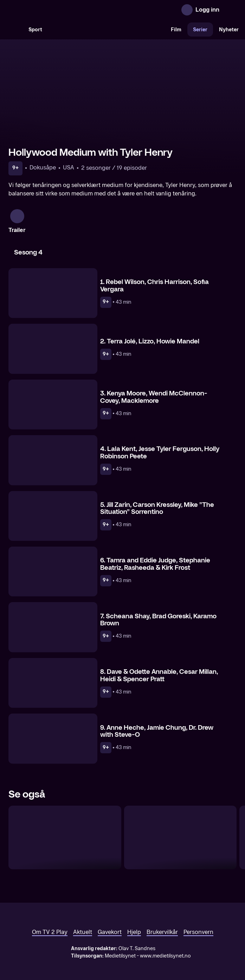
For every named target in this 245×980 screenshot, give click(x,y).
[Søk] (15, 30)
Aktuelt (83, 921)
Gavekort (110, 921)
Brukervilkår (162, 921)
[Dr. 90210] (180, 826)
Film (176, 30)
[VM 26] (107, 30)
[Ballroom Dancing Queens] (65, 826)
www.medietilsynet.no (165, 945)
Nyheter (229, 30)
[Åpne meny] (230, 10)
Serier (200, 30)
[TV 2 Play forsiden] (61, 10)
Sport (35, 30)
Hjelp (134, 921)
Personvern (198, 921)
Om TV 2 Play (50, 921)
